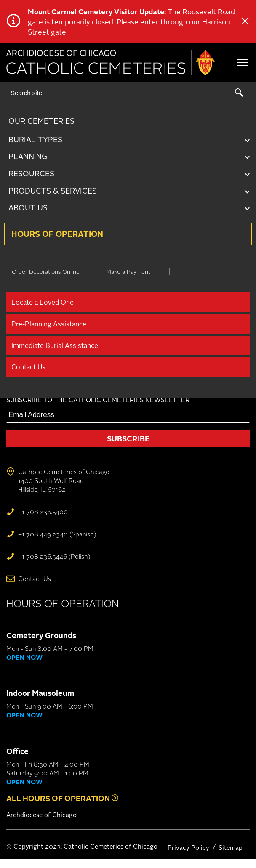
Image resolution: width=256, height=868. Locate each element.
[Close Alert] (245, 22)
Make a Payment (128, 272)
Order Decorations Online (46, 272)
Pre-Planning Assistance (49, 324)
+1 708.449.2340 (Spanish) (57, 534)
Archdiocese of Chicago (41, 815)
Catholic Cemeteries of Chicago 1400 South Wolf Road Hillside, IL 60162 (64, 481)
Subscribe (128, 438)
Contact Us (28, 367)
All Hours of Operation (62, 798)
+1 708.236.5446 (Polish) (54, 556)
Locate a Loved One (43, 302)
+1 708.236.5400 (43, 512)
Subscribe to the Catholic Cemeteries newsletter (98, 400)
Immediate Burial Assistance (55, 345)
